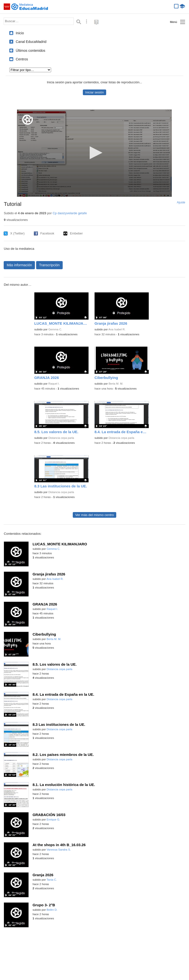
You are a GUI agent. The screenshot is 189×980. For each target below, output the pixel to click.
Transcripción (49, 265)
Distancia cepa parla (61, 438)
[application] (94, 153)
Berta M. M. (116, 384)
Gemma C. (55, 329)
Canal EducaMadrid (31, 42)
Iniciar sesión (94, 92)
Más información (19, 265)
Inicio (20, 33)
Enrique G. (53, 820)
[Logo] (28, 120)
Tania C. (52, 880)
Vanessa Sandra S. (59, 850)
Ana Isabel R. (117, 329)
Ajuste (181, 202)
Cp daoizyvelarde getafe (70, 213)
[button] (94, 153)
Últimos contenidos (30, 51)
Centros (22, 59)
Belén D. (52, 910)
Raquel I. (54, 384)
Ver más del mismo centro (94, 515)
